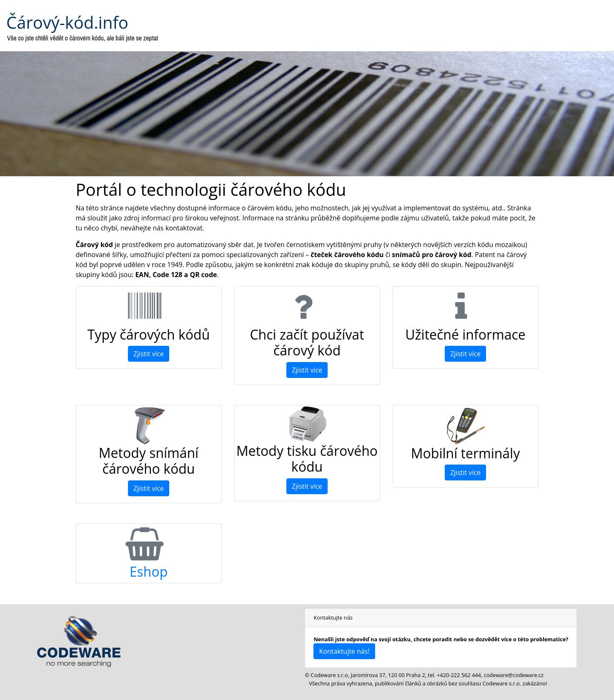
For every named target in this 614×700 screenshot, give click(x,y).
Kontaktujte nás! (344, 651)
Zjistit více (149, 354)
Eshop (149, 571)
